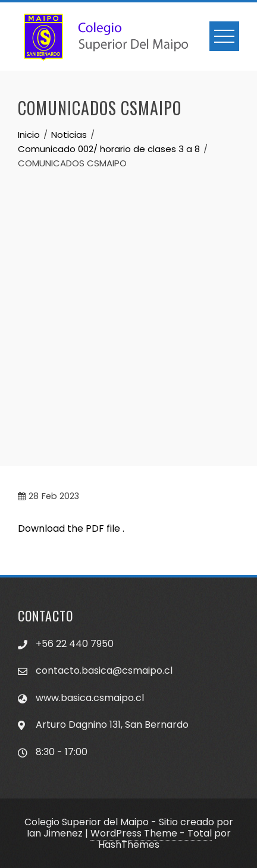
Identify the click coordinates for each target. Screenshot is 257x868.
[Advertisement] (128, 305)
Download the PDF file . (71, 528)
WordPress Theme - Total (151, 833)
